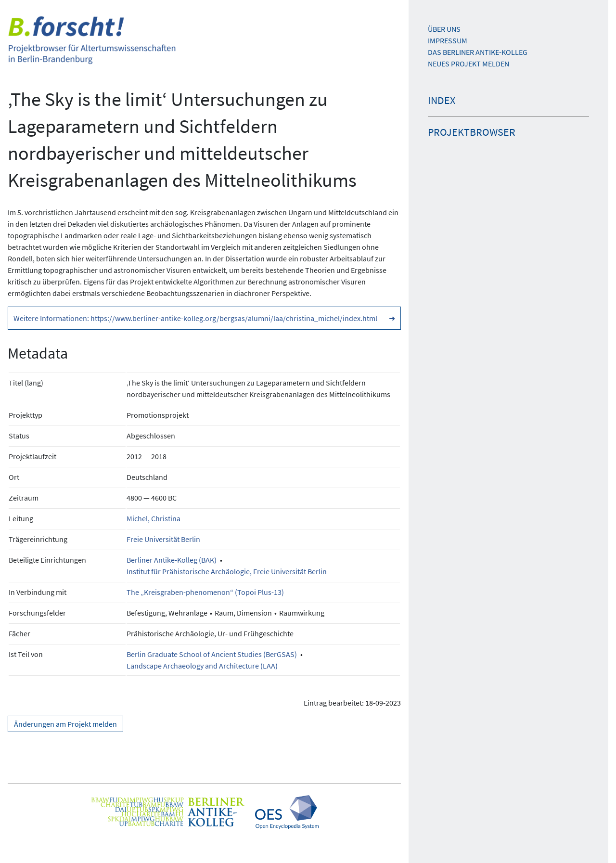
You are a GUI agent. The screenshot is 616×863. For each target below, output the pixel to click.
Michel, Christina (154, 518)
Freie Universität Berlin (163, 539)
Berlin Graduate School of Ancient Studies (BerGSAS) (212, 654)
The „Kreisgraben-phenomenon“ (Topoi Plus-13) (205, 592)
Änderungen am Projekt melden (65, 724)
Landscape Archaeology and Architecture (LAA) (202, 666)
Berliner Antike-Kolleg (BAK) (172, 560)
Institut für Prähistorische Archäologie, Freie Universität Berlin (227, 571)
